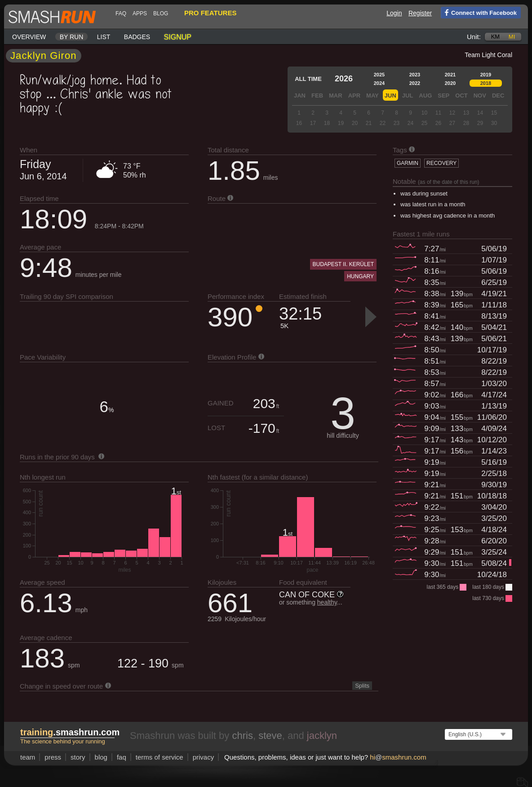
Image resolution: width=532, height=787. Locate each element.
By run (72, 37)
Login (394, 13)
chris (242, 736)
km (496, 37)
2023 (415, 75)
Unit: (474, 37)
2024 (379, 83)
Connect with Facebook (479, 12)
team (28, 757)
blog (161, 13)
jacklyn (322, 736)
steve (270, 736)
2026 (344, 79)
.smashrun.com (70, 732)
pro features (210, 13)
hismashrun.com (398, 757)
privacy (204, 757)
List (104, 37)
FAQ (121, 13)
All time (308, 79)
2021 (450, 75)
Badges (137, 37)
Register (420, 13)
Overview (29, 37)
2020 (450, 83)
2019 (486, 75)
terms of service (160, 757)
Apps (140, 13)
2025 (379, 75)
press (53, 757)
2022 (415, 83)
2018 (486, 83)
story (78, 757)
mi (512, 37)
